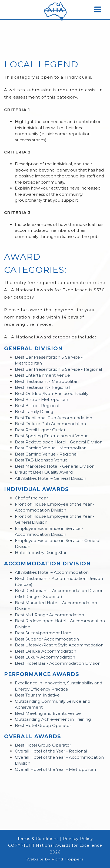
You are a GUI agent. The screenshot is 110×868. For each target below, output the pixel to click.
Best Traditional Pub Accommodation (54, 418)
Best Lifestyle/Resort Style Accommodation (59, 645)
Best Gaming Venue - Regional (46, 454)
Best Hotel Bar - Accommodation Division (58, 663)
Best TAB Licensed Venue (41, 460)
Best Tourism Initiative (37, 695)
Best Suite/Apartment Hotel (44, 633)
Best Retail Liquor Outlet (40, 430)
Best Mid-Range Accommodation (49, 615)
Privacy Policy (78, 839)
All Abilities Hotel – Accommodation (52, 572)
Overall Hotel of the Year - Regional (51, 751)
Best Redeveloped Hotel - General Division (59, 442)
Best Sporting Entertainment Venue (52, 436)
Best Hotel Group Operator (43, 725)
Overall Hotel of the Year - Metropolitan (55, 769)
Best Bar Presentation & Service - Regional (58, 369)
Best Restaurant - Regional (42, 387)
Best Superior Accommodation (47, 639)
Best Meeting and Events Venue (48, 713)
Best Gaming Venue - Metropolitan (51, 448)
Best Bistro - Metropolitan (41, 399)
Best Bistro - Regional (37, 406)
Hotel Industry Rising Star (41, 553)
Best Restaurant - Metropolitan (47, 381)
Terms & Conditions (38, 839)
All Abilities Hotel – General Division (51, 478)
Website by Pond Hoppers (55, 859)
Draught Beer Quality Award (44, 472)
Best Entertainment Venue (42, 375)
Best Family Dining (34, 412)
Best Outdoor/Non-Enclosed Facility (52, 393)
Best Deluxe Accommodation (46, 651)
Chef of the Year (31, 498)
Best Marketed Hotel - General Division (55, 466)
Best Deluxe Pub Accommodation (50, 424)
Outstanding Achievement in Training (53, 719)
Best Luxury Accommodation (45, 657)
